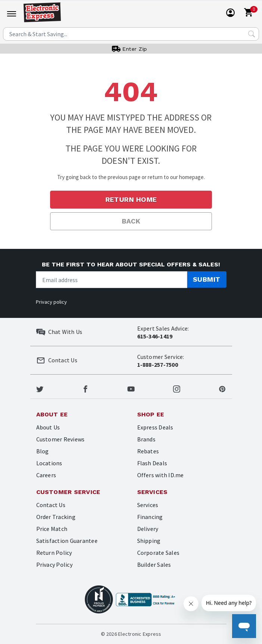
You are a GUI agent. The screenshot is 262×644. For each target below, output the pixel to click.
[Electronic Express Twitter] (40, 388)
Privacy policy (51, 302)
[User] (231, 13)
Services (148, 505)
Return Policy (54, 553)
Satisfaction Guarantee (67, 541)
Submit (207, 279)
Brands (146, 439)
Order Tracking (56, 517)
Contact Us (51, 505)
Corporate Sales (158, 553)
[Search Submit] (252, 34)
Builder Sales (154, 565)
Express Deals (155, 427)
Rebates (148, 451)
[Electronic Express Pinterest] (222, 388)
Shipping (149, 541)
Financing (150, 517)
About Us (48, 427)
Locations (49, 463)
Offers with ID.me (161, 475)
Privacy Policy (54, 565)
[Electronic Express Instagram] (177, 388)
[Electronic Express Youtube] (131, 388)
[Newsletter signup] (112, 280)
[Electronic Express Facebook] (85, 388)
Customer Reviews (61, 439)
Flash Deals (152, 463)
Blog (43, 451)
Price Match (52, 529)
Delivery (148, 529)
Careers (46, 475)
